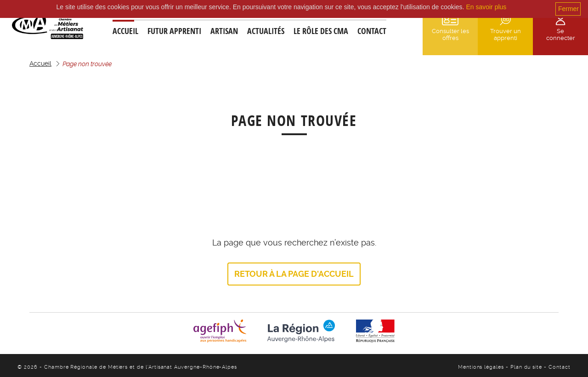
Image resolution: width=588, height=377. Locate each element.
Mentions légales (482, 367)
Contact (372, 31)
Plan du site (527, 367)
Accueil (125, 31)
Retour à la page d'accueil (294, 274)
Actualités (266, 31)
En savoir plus (486, 7)
